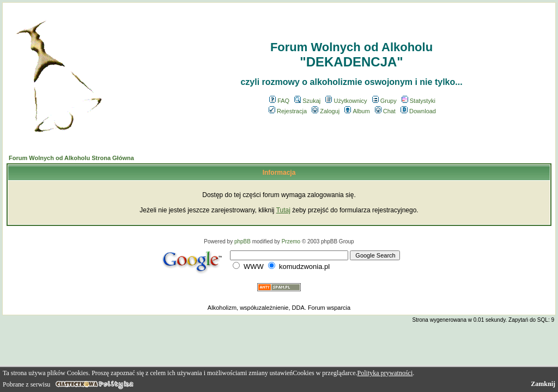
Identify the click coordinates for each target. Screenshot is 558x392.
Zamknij (543, 384)
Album (357, 111)
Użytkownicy (346, 101)
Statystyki (418, 101)
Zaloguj (326, 111)
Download (418, 111)
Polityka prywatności (385, 373)
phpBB (242, 241)
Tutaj (283, 210)
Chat (385, 111)
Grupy (384, 101)
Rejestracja (288, 111)
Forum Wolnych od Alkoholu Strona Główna (71, 158)
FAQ (279, 101)
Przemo (291, 241)
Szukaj (307, 101)
